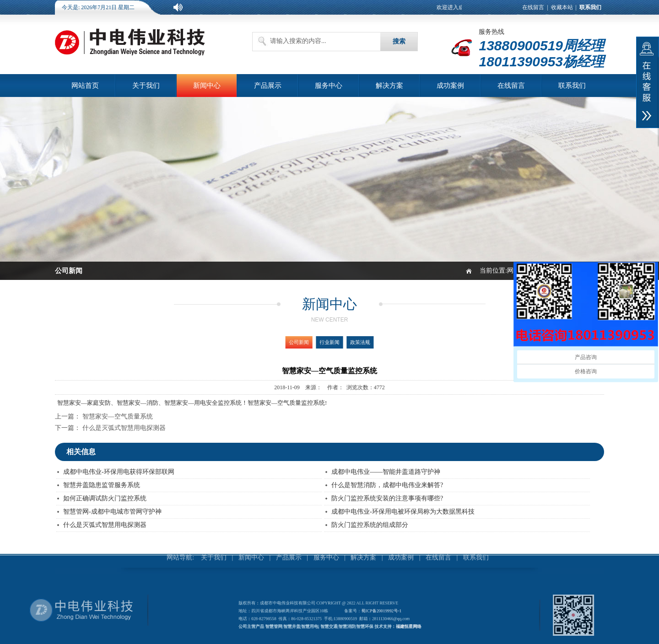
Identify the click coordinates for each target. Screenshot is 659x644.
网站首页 (85, 86)
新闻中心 (207, 86)
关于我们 (146, 86)
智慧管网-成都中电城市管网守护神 (112, 512)
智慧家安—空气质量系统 (118, 416)
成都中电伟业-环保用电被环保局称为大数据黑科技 (403, 512)
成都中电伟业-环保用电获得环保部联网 (119, 472)
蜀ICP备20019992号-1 (375, 612)
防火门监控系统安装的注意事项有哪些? (387, 498)
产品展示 (268, 86)
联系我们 (572, 86)
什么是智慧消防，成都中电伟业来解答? (387, 485)
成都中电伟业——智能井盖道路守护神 (386, 472)
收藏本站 (562, 7)
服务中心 (329, 86)
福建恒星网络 (397, 624)
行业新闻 (329, 342)
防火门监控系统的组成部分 (370, 525)
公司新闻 (305, 342)
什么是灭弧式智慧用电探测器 (124, 428)
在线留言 (533, 7)
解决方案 (389, 86)
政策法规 (353, 342)
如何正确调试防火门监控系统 (105, 498)
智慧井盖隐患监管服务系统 (102, 485)
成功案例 (450, 86)
